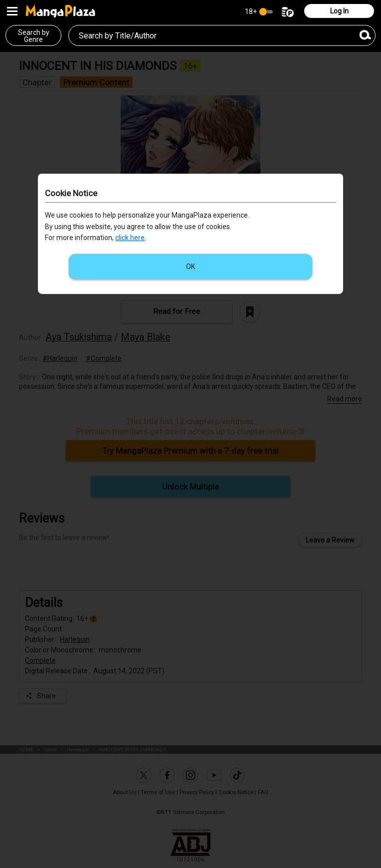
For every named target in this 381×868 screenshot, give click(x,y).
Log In (339, 11)
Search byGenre (34, 36)
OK (190, 267)
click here (130, 238)
